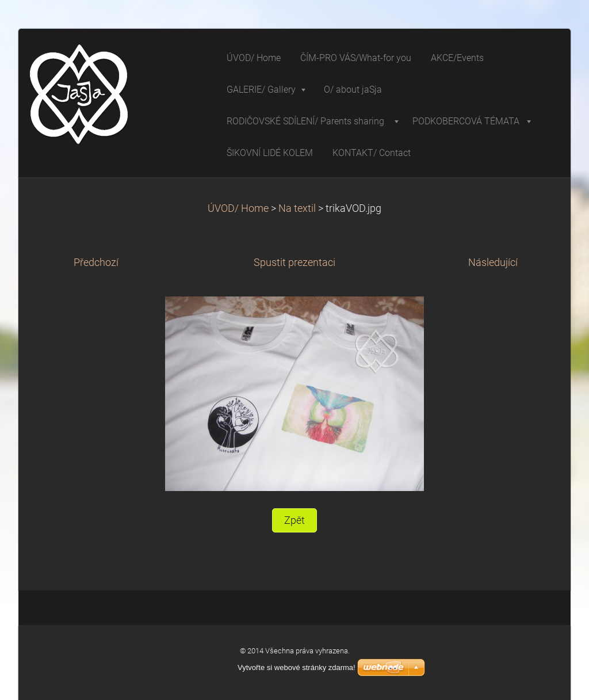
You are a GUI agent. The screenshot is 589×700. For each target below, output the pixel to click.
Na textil (297, 208)
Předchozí (96, 262)
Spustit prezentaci (294, 262)
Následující (493, 262)
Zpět (294, 520)
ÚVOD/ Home (238, 208)
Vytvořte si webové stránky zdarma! (297, 667)
